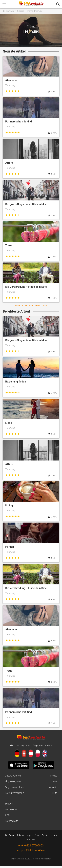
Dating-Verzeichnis (15, 793)
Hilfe (55, 793)
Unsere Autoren (13, 776)
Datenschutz (11, 821)
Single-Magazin (13, 781)
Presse (54, 776)
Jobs (54, 781)
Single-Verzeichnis (14, 787)
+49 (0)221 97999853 (31, 846)
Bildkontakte (9, 11)
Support (9, 804)
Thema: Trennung (35, 11)
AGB (7, 815)
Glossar (21, 11)
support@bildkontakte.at (31, 850)
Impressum (11, 809)
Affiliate (53, 787)
